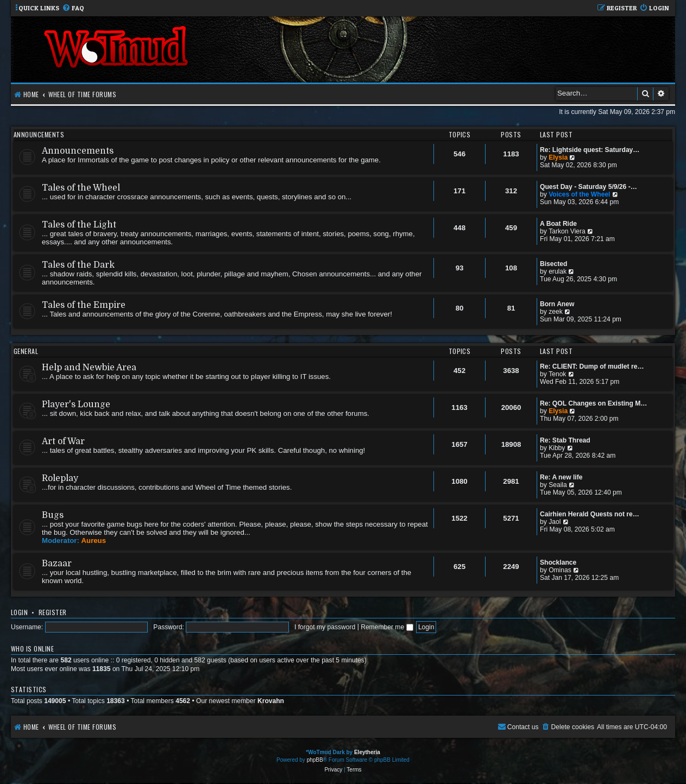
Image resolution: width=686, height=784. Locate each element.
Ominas (560, 570)
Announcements (39, 134)
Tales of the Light (79, 225)
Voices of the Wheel (579, 194)
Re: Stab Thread (565, 440)
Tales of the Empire (84, 305)
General (26, 351)
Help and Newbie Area (89, 368)
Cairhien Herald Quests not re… (590, 514)
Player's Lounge (76, 404)
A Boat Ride (558, 224)
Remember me (387, 627)
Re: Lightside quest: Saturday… (590, 150)
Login (19, 612)
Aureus (94, 540)
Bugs (53, 515)
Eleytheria (367, 752)
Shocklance (558, 562)
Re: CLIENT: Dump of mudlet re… (592, 366)
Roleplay (60, 478)
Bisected (553, 264)
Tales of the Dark (78, 265)
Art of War (63, 441)
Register (53, 612)
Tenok (557, 374)
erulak (558, 271)
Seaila (558, 485)
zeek (556, 312)
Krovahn (271, 701)
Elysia (558, 157)
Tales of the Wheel (81, 188)
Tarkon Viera (567, 231)
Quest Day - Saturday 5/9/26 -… (589, 187)
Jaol (555, 522)
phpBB (315, 760)
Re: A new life (561, 477)
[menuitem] (73, 8)
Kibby (557, 448)
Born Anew (557, 304)
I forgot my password (325, 627)
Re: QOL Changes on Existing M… (593, 403)
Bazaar (57, 564)
